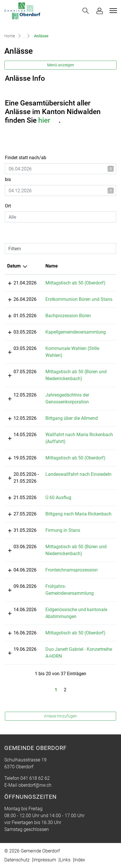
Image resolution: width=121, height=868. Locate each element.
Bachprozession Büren (71, 323)
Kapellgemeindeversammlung (78, 339)
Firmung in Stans (65, 544)
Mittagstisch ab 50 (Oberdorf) (78, 283)
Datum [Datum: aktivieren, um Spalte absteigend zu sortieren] (14, 266)
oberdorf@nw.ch (35, 799)
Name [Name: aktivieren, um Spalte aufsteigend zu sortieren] (54, 266)
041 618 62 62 (35, 792)
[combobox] (60, 217)
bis (8, 179)
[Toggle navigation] (112, 11)
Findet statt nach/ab (26, 158)
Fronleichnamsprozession (74, 584)
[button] (86, 11)
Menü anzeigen (61, 65)
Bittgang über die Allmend (74, 425)
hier (48, 120)
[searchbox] (60, 217)
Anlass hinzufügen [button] (60, 730)
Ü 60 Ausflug (61, 504)
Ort (8, 206)
